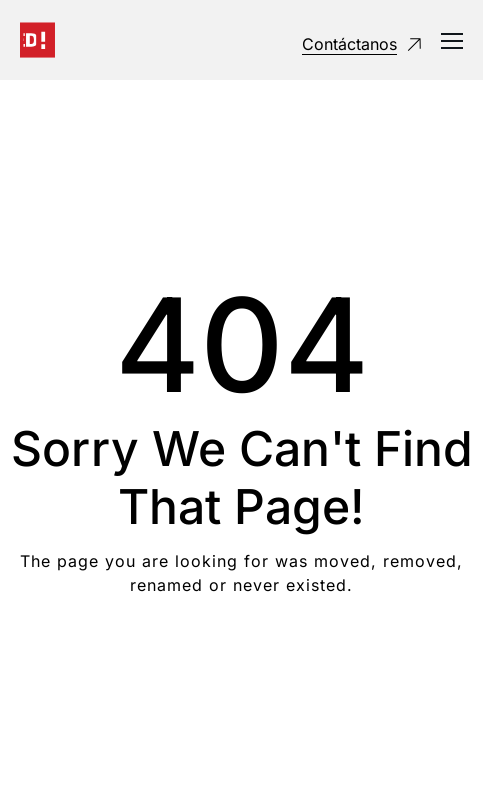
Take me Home (241, 665)
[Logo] (37, 40)
